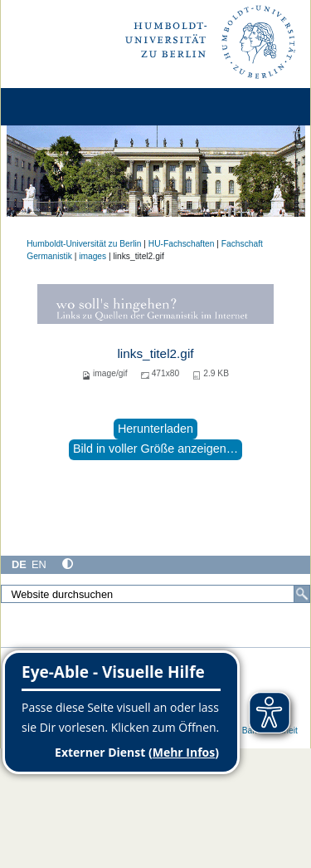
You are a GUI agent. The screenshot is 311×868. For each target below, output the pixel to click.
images (92, 256)
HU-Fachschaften (182, 244)
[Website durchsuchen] (155, 594)
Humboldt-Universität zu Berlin (84, 244)
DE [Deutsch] (19, 564)
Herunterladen (155, 429)
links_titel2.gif (155, 353)
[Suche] (302, 594)
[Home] (60, 107)
